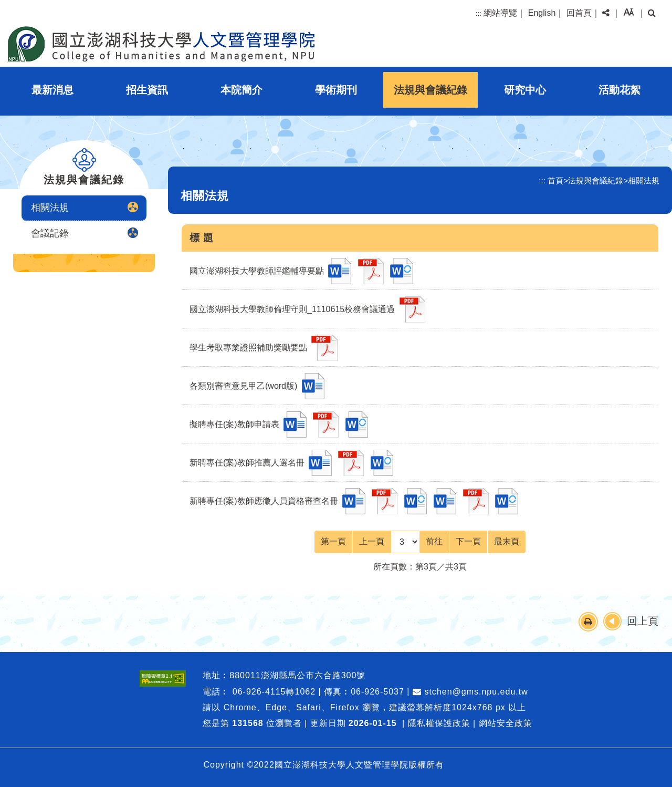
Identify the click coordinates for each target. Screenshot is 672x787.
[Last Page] (507, 542)
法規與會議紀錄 (430, 90)
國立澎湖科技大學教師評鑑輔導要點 (257, 271)
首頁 (555, 180)
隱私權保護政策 (439, 723)
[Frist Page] (333, 542)
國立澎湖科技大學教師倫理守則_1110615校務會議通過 (292, 309)
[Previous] (372, 542)
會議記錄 (50, 233)
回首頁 (579, 13)
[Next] (468, 542)
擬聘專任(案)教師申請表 (234, 424)
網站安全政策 (506, 723)
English (542, 13)
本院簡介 (241, 90)
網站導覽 (500, 13)
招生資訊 (147, 90)
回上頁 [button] (643, 621)
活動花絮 (619, 90)
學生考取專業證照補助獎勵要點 (248, 348)
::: (479, 13)
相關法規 (50, 208)
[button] (606, 13)
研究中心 (525, 90)
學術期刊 (336, 90)
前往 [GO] (434, 541)
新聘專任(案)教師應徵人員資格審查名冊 (264, 501)
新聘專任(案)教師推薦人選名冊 (247, 463)
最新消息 (52, 90)
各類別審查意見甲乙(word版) (243, 386)
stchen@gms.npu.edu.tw (470, 692)
